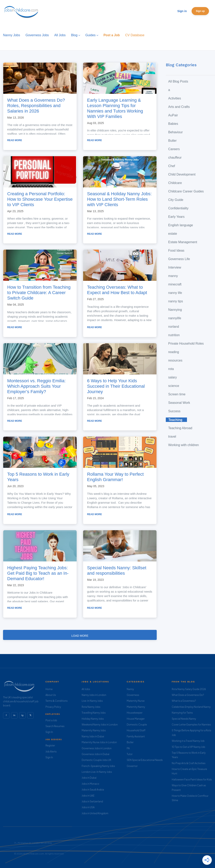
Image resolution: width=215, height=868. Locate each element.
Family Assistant (136, 736)
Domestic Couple (137, 725)
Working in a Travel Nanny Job (188, 741)
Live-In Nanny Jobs (92, 701)
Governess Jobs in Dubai (95, 754)
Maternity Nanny (136, 707)
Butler (130, 742)
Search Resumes (55, 726)
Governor (132, 766)
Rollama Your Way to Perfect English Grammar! (115, 477)
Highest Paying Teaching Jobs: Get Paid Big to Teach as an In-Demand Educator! (38, 573)
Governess (133, 695)
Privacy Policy (53, 707)
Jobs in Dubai (89, 778)
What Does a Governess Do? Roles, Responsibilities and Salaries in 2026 (36, 106)
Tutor (130, 754)
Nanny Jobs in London (94, 695)
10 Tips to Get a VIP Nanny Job (189, 747)
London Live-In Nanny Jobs (97, 772)
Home (49, 689)
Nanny (130, 689)
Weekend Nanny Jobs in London (100, 725)
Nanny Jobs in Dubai (93, 736)
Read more (15, 140)
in (14, 715)
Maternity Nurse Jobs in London (99, 742)
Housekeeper (135, 713)
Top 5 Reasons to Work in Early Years (38, 477)
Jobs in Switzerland (92, 801)
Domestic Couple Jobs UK (97, 760)
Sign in (182, 11)
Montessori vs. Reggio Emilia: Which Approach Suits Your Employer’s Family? (37, 386)
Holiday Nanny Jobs (93, 719)
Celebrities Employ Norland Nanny (191, 707)
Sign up (200, 11)
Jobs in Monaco (90, 784)
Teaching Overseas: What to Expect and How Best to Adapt (117, 290)
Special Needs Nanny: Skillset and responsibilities (117, 570)
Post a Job (51, 720)
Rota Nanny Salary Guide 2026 (189, 689)
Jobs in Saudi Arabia (93, 790)
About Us (51, 695)
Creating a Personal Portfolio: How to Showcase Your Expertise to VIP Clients (40, 199)
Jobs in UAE (88, 796)
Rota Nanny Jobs (91, 707)
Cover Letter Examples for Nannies (191, 725)
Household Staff (136, 730)
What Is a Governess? (184, 701)
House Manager (136, 719)
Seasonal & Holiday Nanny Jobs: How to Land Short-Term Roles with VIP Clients (119, 199)
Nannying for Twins (182, 713)
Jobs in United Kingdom (95, 813)
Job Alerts (51, 752)
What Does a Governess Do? (188, 695)
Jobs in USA (88, 807)
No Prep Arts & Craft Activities (189, 763)
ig (22, 715)
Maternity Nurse (136, 701)
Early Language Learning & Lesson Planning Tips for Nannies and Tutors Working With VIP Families (115, 108)
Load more (80, 636)
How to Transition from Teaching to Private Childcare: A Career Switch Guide (39, 293)
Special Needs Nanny (184, 719)
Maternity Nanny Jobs (94, 730)
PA (128, 748)
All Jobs (86, 689)
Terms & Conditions (56, 701)
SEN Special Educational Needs (145, 760)
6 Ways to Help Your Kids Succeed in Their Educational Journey (116, 386)
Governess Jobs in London (97, 748)
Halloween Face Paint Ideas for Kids (192, 780)
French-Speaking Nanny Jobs (98, 766)
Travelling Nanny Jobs (94, 713)
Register (50, 746)
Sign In (49, 732)
